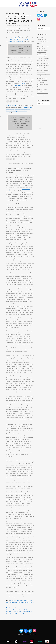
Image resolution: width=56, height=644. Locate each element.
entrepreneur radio (27, 601)
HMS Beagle (17, 38)
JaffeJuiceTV (18, 85)
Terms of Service (22, 634)
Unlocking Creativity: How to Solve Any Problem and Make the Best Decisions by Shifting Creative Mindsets (20, 109)
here (18, 113)
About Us (29, 634)
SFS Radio (18, 26)
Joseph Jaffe (17, 603)
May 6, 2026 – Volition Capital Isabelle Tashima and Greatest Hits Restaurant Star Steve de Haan (42, 83)
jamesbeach (26, 26)
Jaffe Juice (23, 84)
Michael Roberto (25, 603)
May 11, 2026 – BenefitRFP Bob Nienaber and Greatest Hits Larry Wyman (43, 65)
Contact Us (36, 634)
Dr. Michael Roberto (11, 105)
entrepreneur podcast (16, 601)
